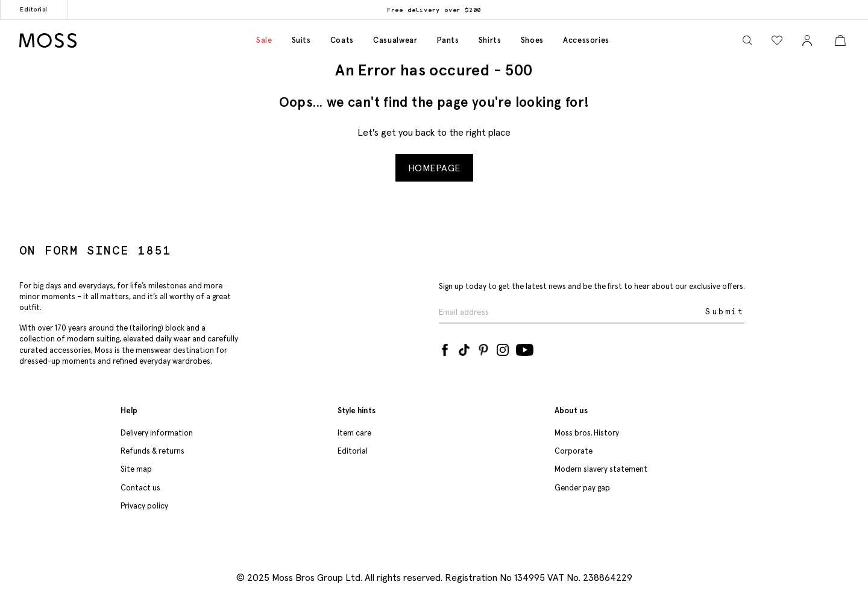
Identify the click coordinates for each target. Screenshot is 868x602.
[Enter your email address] (571, 312)
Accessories (586, 40)
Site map (136, 469)
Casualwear (395, 40)
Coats (342, 40)
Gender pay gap (582, 488)
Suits (301, 40)
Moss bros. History (587, 433)
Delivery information (157, 433)
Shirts (490, 40)
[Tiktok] (464, 347)
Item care (354, 433)
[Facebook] (445, 347)
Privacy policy (144, 506)
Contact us (140, 488)
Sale (264, 40)
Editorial (34, 9)
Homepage (434, 168)
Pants (448, 40)
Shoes (532, 40)
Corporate (574, 451)
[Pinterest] (483, 347)
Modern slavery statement (601, 469)
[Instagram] (503, 347)
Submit (725, 312)
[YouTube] (525, 347)
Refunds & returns (153, 451)
